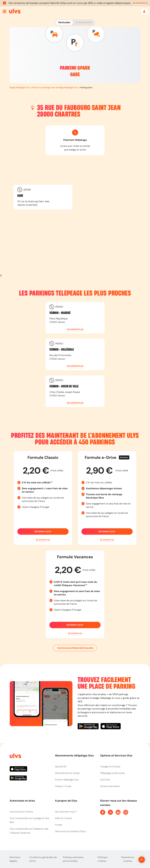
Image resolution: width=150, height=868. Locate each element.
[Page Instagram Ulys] (126, 812)
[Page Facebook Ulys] (103, 812)
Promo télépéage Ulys (67, 780)
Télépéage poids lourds (112, 773)
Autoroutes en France (21, 812)
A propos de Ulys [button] (66, 801)
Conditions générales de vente (43, 859)
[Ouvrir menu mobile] (4, 11)
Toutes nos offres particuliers (75, 648)
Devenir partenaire (110, 786)
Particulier (64, 22)
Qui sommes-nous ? (66, 812)
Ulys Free (105, 780)
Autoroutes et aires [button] (22, 801)
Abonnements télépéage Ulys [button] (74, 755)
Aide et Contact (64, 818)
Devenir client (43, 531)
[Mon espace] (144, 11)
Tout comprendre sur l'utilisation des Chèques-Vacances (29, 831)
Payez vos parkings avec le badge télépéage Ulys (55, 87)
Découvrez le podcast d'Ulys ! (71, 831)
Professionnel (84, 22)
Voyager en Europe (110, 767)
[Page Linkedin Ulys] (118, 812)
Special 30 (61, 767)
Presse (58, 825)
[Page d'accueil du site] (15, 756)
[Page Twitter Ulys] (110, 812)
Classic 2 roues (63, 786)
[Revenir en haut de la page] (131, 860)
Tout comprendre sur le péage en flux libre (29, 820)
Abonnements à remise (67, 773)
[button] (140, 3)
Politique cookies (103, 859)
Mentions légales (15, 859)
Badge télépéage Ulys (20, 87)
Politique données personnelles (73, 859)
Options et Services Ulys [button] (116, 755)
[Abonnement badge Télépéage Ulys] (15, 11)
